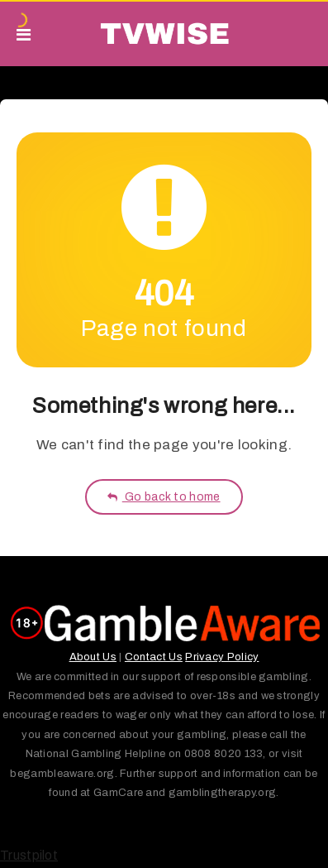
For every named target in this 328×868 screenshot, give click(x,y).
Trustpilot (29, 855)
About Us (93, 657)
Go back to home (164, 497)
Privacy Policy (222, 657)
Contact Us (154, 657)
